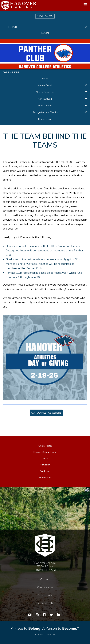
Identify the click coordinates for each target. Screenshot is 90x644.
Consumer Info (45, 603)
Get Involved (45, 99)
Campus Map (45, 587)
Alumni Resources (45, 92)
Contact (45, 579)
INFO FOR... (12, 27)
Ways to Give (45, 106)
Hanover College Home (45, 452)
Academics (45, 471)
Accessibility (45, 595)
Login (45, 33)
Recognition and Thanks (45, 112)
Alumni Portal (45, 85)
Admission (45, 465)
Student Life (45, 477)
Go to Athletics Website (46, 413)
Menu (85, 5)
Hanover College (42, 634)
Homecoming (45, 119)
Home (45, 78)
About (45, 458)
